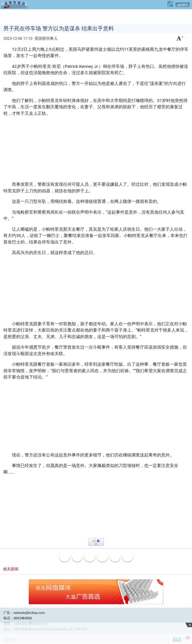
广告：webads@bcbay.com (24, 613)
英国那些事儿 (46, 39)
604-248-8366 (23, 618)
